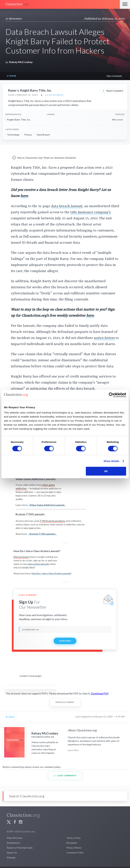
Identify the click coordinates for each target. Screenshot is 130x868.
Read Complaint (113, 90)
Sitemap (11, 857)
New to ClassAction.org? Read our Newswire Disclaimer (44, 158)
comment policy (52, 767)
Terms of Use (73, 838)
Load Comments (65, 776)
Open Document (65, 702)
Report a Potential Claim (20, 848)
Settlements (13, 843)
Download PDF (100, 693)
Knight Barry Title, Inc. (19, 120)
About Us (12, 853)
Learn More (73, 750)
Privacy (28, 135)
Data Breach (43, 135)
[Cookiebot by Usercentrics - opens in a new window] (111, 395)
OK (106, 471)
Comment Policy (75, 853)
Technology (13, 135)
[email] (65, 629)
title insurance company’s (90, 212)
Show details (111, 461)
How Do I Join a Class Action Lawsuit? (51, 573)
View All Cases (15, 838)
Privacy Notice (74, 848)
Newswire (15, 19)
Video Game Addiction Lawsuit (47, 505)
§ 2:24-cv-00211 (54, 95)
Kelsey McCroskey (21, 62)
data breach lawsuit (67, 206)
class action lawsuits (39, 564)
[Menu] (125, 4)
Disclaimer (72, 843)
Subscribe (65, 641)
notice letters (104, 338)
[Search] (65, 796)
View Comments (114, 76)
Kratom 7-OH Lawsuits (42, 534)
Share (12, 76)
